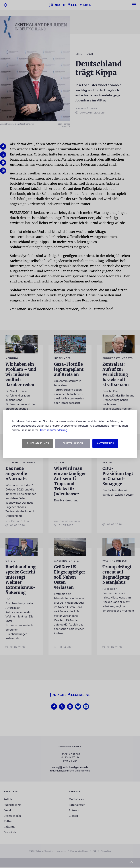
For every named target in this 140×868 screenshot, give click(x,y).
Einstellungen (73, 443)
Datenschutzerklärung (53, 430)
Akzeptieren (105, 443)
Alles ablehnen (38, 443)
